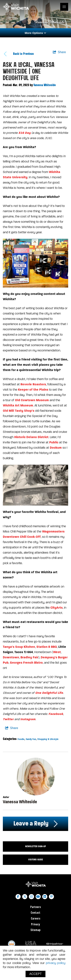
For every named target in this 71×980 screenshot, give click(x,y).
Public (54, 442)
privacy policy (56, 963)
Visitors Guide (36, 860)
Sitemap (35, 930)
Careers (36, 919)
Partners (36, 907)
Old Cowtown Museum (32, 400)
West (57, 652)
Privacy (35, 925)
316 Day (25, 133)
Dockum (56, 448)
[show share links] (59, 52)
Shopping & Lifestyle (48, 739)
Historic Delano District (31, 437)
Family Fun (31, 739)
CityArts (57, 608)
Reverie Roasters (33, 384)
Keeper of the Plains (33, 390)
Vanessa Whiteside (45, 85)
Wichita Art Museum (18, 405)
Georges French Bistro (26, 663)
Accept (35, 974)
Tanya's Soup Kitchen (19, 647)
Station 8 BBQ (47, 647)
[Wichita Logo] (16, 7)
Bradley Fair (29, 657)
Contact (35, 913)
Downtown (11, 657)
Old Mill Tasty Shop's (19, 411)
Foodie (21, 739)
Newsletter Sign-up (35, 846)
